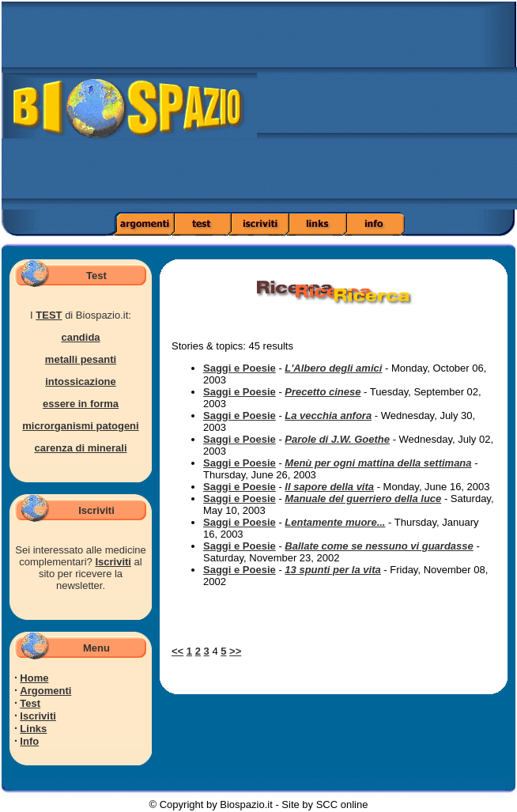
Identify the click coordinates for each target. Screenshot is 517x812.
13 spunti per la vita (332, 570)
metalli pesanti (81, 359)
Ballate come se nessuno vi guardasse (379, 546)
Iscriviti (113, 562)
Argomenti (45, 691)
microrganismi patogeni (80, 426)
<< (177, 651)
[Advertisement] (387, 111)
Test (30, 703)
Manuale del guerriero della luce (363, 499)
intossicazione (81, 381)
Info (29, 741)
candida (80, 337)
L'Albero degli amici (333, 368)
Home (34, 678)
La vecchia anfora (328, 415)
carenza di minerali (80, 448)
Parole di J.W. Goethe (337, 439)
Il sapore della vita (329, 487)
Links (33, 729)
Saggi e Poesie (240, 368)
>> (235, 651)
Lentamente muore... (335, 522)
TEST (49, 315)
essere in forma (81, 404)
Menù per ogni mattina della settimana (378, 463)
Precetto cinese (323, 392)
